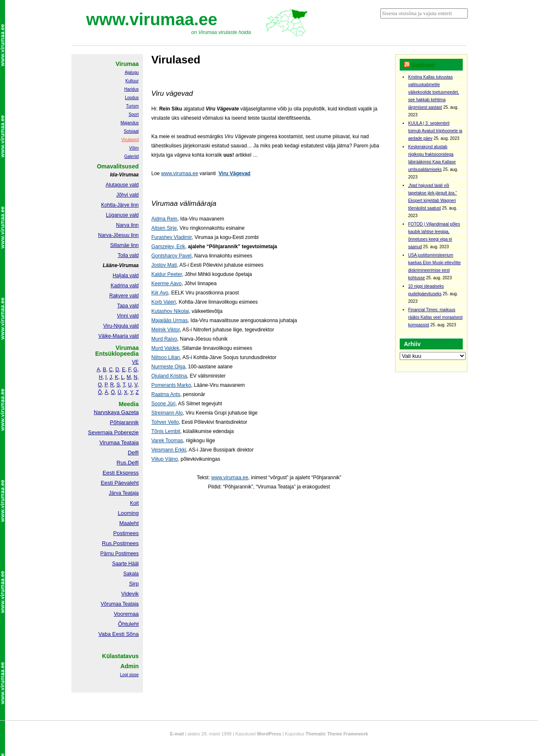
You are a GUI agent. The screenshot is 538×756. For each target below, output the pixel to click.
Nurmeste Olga (168, 367)
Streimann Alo (167, 413)
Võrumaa (111, 604)
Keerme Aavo (166, 283)
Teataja (130, 604)
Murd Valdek (165, 348)
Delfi (133, 453)
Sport (134, 114)
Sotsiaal (131, 131)
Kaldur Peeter (167, 274)
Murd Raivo (164, 339)
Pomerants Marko (171, 385)
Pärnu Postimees (120, 554)
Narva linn (127, 225)
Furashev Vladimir (171, 237)
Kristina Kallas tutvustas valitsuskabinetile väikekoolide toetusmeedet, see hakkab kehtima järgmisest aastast (434, 92)
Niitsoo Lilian (166, 357)
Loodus (132, 98)
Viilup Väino (165, 459)
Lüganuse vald (122, 215)
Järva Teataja (124, 493)
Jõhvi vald (128, 195)
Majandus (130, 123)
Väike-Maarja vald (119, 336)
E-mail (177, 734)
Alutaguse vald (122, 185)
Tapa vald (128, 306)
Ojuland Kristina (169, 376)
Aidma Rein (164, 219)
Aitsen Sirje (164, 228)
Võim (134, 148)
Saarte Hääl (125, 564)
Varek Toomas (167, 441)
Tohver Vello (165, 422)
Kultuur (132, 81)
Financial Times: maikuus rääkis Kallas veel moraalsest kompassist (435, 317)
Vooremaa (126, 614)
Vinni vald (128, 316)
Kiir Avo (160, 293)
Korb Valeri (164, 302)
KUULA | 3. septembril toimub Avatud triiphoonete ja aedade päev (435, 131)
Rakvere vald (124, 296)
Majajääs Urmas (170, 320)
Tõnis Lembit (166, 431)
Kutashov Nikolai (170, 311)
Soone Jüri (163, 404)
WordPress (269, 734)
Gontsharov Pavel (171, 256)
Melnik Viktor (166, 330)
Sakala (131, 574)
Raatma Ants (166, 394)
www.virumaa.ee (152, 19)
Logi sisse (129, 675)
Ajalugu (132, 72)
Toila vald (128, 255)
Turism (132, 106)
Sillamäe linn (124, 245)
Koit (134, 503)
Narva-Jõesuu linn (118, 235)
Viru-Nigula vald (121, 326)
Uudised (423, 65)
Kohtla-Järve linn (120, 205)
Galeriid (132, 156)
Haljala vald (126, 276)
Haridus (132, 89)
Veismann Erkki (169, 450)
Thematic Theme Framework (337, 734)
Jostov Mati (164, 265)
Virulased (130, 140)
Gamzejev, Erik (168, 247)
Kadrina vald (125, 286)
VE (135, 362)
